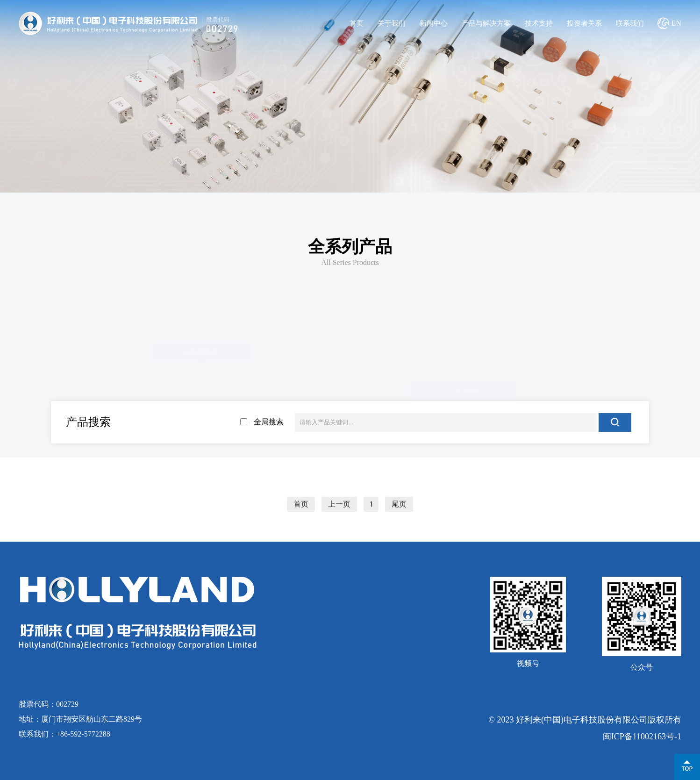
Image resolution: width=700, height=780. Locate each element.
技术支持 (539, 23)
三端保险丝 (500, 351)
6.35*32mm (583, 390)
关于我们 (392, 23)
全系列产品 (350, 247)
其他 (599, 351)
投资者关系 (584, 23)
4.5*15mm (344, 390)
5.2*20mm (464, 390)
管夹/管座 (224, 417)
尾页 (399, 504)
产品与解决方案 (486, 23)
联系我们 (630, 23)
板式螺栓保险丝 (400, 351)
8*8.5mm (105, 417)
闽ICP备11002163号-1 (642, 737)
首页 (357, 23)
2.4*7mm (105, 390)
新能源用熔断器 (101, 351)
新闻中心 (434, 23)
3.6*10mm (224, 390)
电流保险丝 (200, 351)
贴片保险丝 (300, 351)
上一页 (339, 504)
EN (676, 23)
